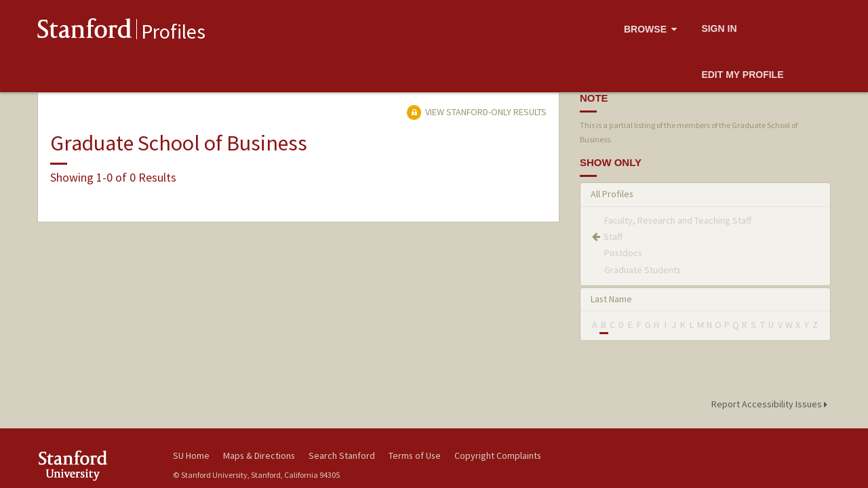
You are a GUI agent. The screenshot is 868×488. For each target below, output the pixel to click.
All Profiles (612, 194)
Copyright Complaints (498, 455)
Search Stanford (342, 455)
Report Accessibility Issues (771, 404)
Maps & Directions (259, 455)
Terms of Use (415, 455)
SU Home (191, 455)
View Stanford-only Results (477, 112)
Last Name (611, 299)
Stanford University (95, 465)
